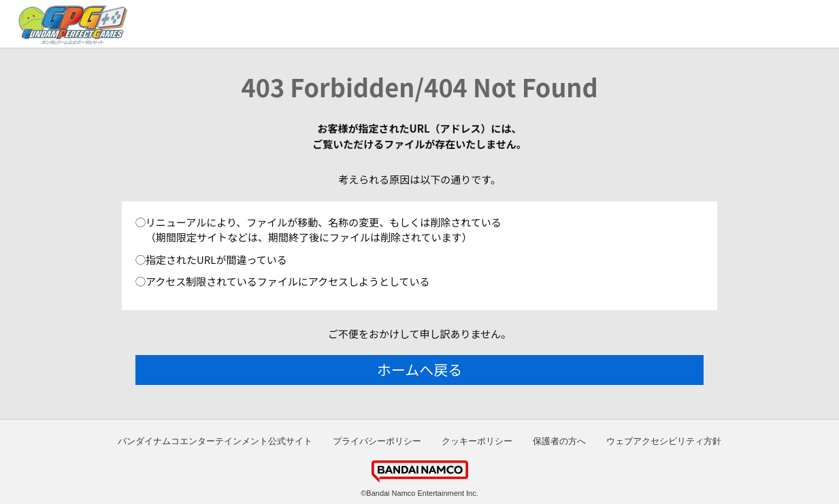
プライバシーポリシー (377, 441)
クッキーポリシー (477, 441)
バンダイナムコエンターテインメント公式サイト (215, 441)
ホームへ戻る (419, 369)
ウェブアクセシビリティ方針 (664, 441)
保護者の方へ (559, 441)
